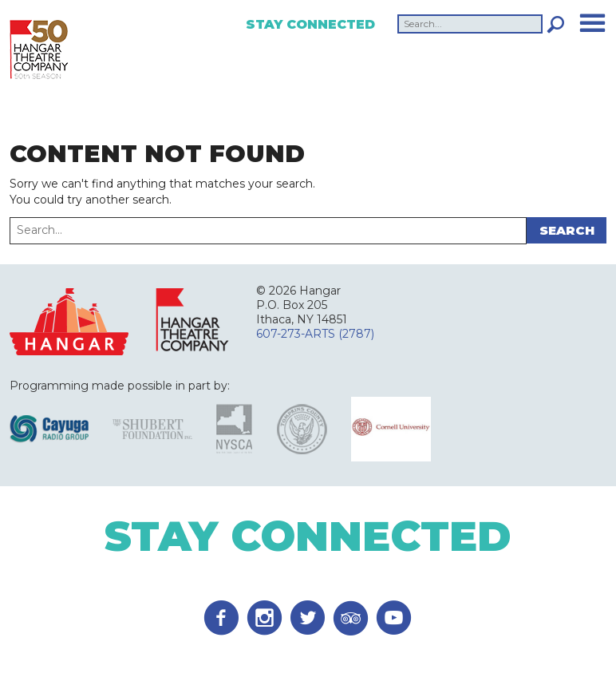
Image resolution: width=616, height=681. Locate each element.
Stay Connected (310, 25)
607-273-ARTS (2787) (315, 334)
